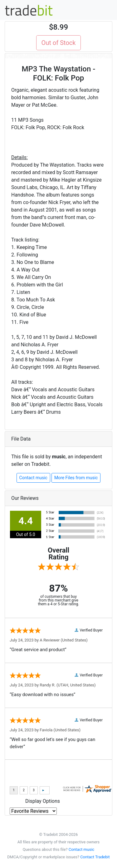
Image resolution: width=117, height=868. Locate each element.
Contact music (33, 478)
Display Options (43, 801)
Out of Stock (59, 43)
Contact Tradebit (95, 857)
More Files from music (76, 478)
